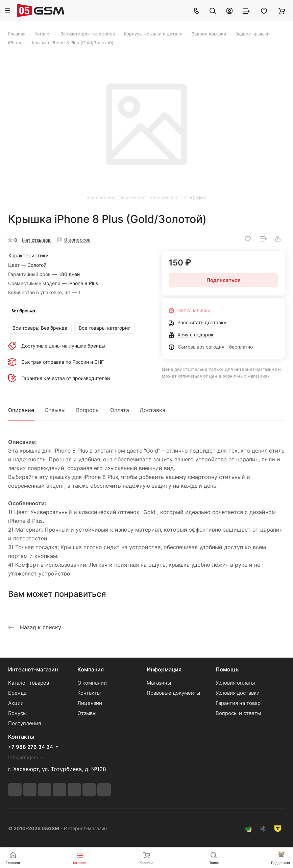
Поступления (25, 723)
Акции (16, 703)
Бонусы (17, 713)
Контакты (89, 693)
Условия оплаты (235, 683)
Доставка (152, 410)
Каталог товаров (29, 683)
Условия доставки (238, 693)
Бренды (18, 693)
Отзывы (55, 410)
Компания (91, 669)
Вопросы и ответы (238, 713)
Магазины (159, 683)
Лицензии (90, 703)
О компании (92, 683)
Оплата (120, 410)
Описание (21, 410)
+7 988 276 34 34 (31, 747)
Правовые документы (173, 693)
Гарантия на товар (238, 703)
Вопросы (88, 410)
